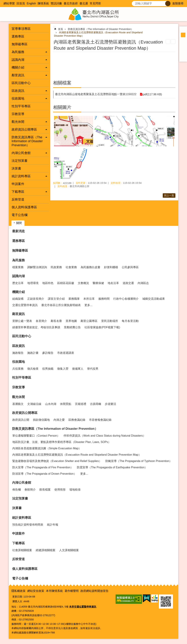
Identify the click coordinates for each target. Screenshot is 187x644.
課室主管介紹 (56, 299)
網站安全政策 (36, 591)
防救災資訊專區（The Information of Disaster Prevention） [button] (27, 141)
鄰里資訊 (18, 314)
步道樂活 (110, 404)
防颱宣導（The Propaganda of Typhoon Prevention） (139, 461)
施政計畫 (33, 353)
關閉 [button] (19, 223)
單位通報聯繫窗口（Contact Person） (36, 436)
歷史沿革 (18, 283)
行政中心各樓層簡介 (126, 299)
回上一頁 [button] (169, 195)
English (31, 3)
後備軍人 (78, 369)
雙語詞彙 (56, 3)
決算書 (16, 168)
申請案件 (18, 184)
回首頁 (21, 3)
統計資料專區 (22, 518)
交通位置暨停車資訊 (25, 305)
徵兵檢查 (33, 369)
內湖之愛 (59, 420)
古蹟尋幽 (96, 404)
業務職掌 (74, 299)
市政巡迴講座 (66, 353)
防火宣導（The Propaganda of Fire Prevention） (43, 467)
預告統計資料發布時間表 (28, 525)
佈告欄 (17, 490)
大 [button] (183, 39)
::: (1, 1)
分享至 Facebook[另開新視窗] (183, 44)
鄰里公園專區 (89, 321)
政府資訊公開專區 (25, 413)
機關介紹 (18, 292)
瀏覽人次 (17, 601)
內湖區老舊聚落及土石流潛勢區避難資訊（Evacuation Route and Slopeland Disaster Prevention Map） (77, 455)
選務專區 (18, 36)
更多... (88, 305)
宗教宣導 (18, 114)
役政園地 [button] (18, 98)
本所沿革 (89, 299)
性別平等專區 (21, 106)
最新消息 (18, 231)
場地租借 (75, 490)
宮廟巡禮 (81, 404)
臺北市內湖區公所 (94, 14)
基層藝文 (18, 404)
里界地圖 (71, 321)
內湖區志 (143, 283)
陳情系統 (43, 3)
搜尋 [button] (168, 4)
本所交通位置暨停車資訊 (83, 607)
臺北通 (84, 3)
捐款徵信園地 (41, 420)
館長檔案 (45, 490)
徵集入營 (63, 369)
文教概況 (83, 283)
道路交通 (128, 283)
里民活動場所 (110, 321)
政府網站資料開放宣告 (94, 591)
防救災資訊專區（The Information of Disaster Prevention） (101, 29)
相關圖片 (62, 107)
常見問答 (95, 3)
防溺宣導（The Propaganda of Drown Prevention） (44, 474)
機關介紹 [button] (18, 67)
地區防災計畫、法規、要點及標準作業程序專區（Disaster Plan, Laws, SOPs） (62, 442)
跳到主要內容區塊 (2, 2)
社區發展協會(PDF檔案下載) (102, 327)
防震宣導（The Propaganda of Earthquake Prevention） (112, 467)
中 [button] (183, 35)
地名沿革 (113, 283)
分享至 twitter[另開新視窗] (183, 49)
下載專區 (18, 543)
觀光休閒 (18, 397)
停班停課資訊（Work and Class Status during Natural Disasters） (105, 436)
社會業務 (71, 267)
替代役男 (93, 369)
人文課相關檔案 (69, 550)
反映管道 (18, 199)
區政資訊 (18, 346)
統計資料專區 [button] (21, 176)
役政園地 (18, 362)
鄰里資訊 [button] (18, 75)
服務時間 (104, 299)
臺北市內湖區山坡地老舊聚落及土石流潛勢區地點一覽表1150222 (96, 94)
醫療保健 (98, 283)
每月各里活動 (130, 321)
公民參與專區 (130, 267)
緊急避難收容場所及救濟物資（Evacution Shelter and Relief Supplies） (57, 461)
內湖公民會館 (22, 483)
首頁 (61, 29)
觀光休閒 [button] (18, 122)
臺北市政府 (71, 3)
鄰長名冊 (56, 321)
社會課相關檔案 (22, 550)
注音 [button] (173, 42)
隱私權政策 (18, 591)
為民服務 (18, 260)
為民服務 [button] (18, 52)
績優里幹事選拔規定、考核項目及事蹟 (36, 327)
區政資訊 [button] (18, 91)
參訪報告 (48, 353)
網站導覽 (9, 3)
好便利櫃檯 (111, 267)
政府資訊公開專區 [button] (24, 130)
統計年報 (53, 525)
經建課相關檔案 (46, 550)
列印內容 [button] (168, 42)
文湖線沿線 (34, 404)
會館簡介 (30, 490)
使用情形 (60, 490)
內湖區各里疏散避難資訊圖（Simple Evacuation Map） (47, 448)
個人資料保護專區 (24, 207)
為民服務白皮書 (90, 267)
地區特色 (48, 283)
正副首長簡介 (36, 299)
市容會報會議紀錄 (100, 420)
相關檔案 (62, 83)
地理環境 (33, 283)
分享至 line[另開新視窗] (183, 53)
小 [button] (183, 30)
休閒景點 (66, 404)
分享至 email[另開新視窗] (183, 58)
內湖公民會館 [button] (21, 153)
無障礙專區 (20, 44)
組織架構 (18, 299)
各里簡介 (41, 321)
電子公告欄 (20, 215)
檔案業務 (18, 267)
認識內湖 (18, 276)
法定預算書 (20, 161)
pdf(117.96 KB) (153, 94)
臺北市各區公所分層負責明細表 (61, 305)
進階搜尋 (178, 3)
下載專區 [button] (18, 192)
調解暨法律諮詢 (37, 267)
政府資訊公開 (21, 420)
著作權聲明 (72, 591)
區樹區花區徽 (66, 283)
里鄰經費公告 (72, 327)
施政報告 (18, 353)
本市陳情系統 (54, 591)
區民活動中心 (21, 83)
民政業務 (56, 267)
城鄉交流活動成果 (154, 299)
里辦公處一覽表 (22, 321)
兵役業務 (18, 369)
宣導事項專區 (21, 29)
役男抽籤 (48, 369)
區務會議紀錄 (77, 420)
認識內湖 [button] (18, 60)
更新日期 (17, 597)
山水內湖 (51, 404)
